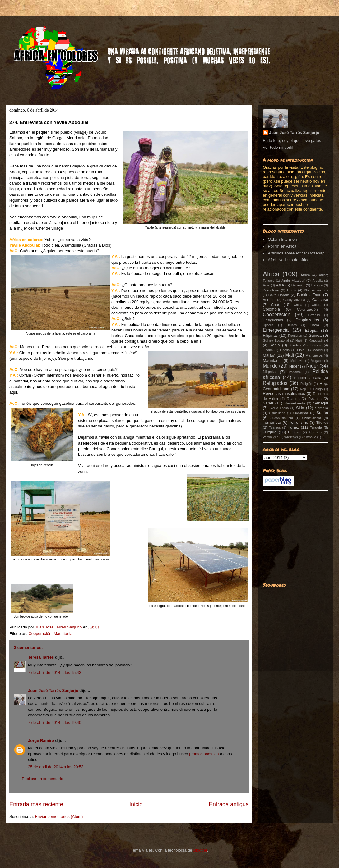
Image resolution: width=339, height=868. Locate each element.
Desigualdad (273, 320)
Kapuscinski (318, 340)
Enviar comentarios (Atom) (59, 817)
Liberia (285, 350)
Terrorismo (299, 422)
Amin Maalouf (293, 280)
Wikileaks (291, 437)
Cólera (317, 305)
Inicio (136, 804)
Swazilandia (311, 418)
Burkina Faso (309, 295)
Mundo (270, 366)
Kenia (274, 345)
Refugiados (275, 383)
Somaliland (277, 413)
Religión (306, 384)
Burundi (269, 300)
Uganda (315, 432)
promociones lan (204, 754)
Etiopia (311, 330)
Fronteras (295, 336)
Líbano (268, 350)
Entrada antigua (229, 804)
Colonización (307, 309)
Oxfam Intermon (282, 239)
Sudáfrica (300, 413)
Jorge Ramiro (41, 740)
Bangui (317, 285)
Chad (276, 305)
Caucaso (320, 300)
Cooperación (40, 634)
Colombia (271, 309)
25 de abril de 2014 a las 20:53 (56, 767)
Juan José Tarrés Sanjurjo (59, 627)
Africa (271, 274)
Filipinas (270, 335)
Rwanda (315, 398)
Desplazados (307, 320)
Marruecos (314, 355)
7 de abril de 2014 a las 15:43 (55, 672)
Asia (280, 285)
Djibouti (268, 325)
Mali (289, 355)
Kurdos (295, 345)
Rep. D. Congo (311, 389)
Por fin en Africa (282, 246)
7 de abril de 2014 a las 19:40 (55, 722)
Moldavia (297, 361)
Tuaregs (275, 428)
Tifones (322, 422)
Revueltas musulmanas (284, 393)
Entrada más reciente (36, 804)
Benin (292, 290)
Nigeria (269, 372)
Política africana (308, 378)
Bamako (298, 285)
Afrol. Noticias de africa (289, 260)
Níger (312, 366)
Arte (266, 285)
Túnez (293, 427)
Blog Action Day (316, 290)
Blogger (200, 850)
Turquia (316, 427)
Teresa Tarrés (41, 657)
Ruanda (293, 398)
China (298, 305)
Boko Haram (279, 295)
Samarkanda (295, 403)
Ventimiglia (271, 437)
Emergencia (276, 330)
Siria (300, 408)
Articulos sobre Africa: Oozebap (296, 253)
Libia (301, 350)
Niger (294, 366)
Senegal (321, 403)
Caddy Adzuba (294, 300)
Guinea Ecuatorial (276, 341)
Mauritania (63, 634)
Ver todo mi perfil (278, 147)
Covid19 (314, 315)
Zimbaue (310, 437)
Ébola (314, 325)
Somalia (322, 408)
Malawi (269, 355)
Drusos (292, 325)
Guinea (315, 335)
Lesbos (316, 345)
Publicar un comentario (42, 779)
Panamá (295, 372)
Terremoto (272, 422)
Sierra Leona (279, 408)
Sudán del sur (282, 418)
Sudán (322, 413)
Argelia (318, 281)
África (305, 275)
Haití (299, 341)
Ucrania (294, 432)
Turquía (270, 432)
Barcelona (271, 290)
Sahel (268, 403)
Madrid (318, 350)
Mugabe (317, 361)
